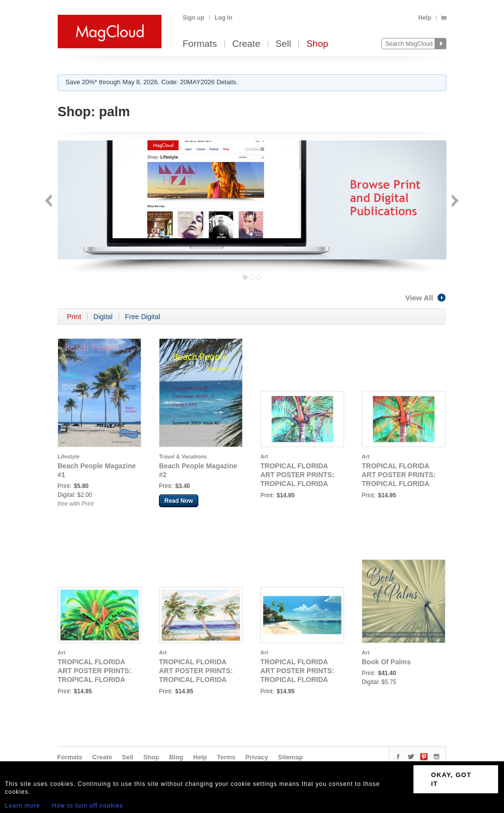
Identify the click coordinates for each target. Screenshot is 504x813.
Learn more (22, 806)
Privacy (257, 757)
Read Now (179, 501)
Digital (103, 317)
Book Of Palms (386, 662)
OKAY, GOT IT (451, 779)
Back (49, 202)
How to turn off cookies (87, 806)
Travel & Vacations (183, 456)
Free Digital (143, 317)
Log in (223, 18)
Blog (176, 757)
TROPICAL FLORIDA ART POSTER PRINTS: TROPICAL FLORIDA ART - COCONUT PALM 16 (400, 484)
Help (425, 18)
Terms (226, 757)
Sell (283, 44)
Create (246, 44)
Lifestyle (69, 456)
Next (454, 202)
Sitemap (291, 757)
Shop (317, 44)
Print (74, 317)
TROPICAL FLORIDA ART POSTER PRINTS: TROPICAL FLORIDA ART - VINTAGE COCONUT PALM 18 (297, 484)
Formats (200, 44)
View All (426, 298)
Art (264, 456)
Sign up (193, 18)
